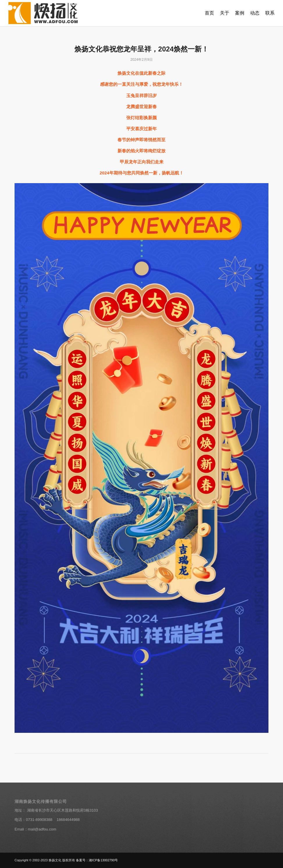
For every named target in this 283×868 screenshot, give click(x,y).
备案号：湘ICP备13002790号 (97, 860)
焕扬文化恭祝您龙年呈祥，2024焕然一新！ (141, 49)
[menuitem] (209, 13)
